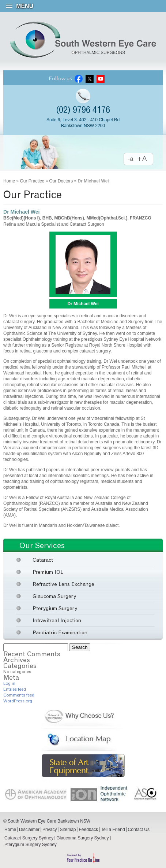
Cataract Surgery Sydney (29, 838)
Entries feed (15, 689)
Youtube (101, 79)
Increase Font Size (146, 159)
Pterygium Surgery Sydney (31, 845)
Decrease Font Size (131, 159)
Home (9, 181)
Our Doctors (61, 181)
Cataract (43, 560)
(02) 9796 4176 (83, 110)
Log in (9, 683)
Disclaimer (29, 830)
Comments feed (19, 695)
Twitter (90, 79)
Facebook (79, 79)
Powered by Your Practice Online (83, 858)
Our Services (42, 545)
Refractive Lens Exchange (63, 584)
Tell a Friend (113, 830)
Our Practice (32, 181)
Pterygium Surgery (55, 608)
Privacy (50, 830)
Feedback (88, 830)
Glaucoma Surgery (54, 596)
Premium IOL (48, 572)
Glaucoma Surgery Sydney (82, 838)
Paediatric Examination (60, 632)
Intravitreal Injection (57, 620)
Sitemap (68, 830)
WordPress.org (18, 701)
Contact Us (139, 830)
